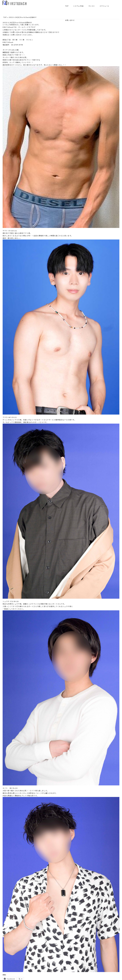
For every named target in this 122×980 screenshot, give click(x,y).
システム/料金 (79, 6)
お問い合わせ (70, 20)
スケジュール (104, 6)
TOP (67, 6)
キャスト (92, 6)
